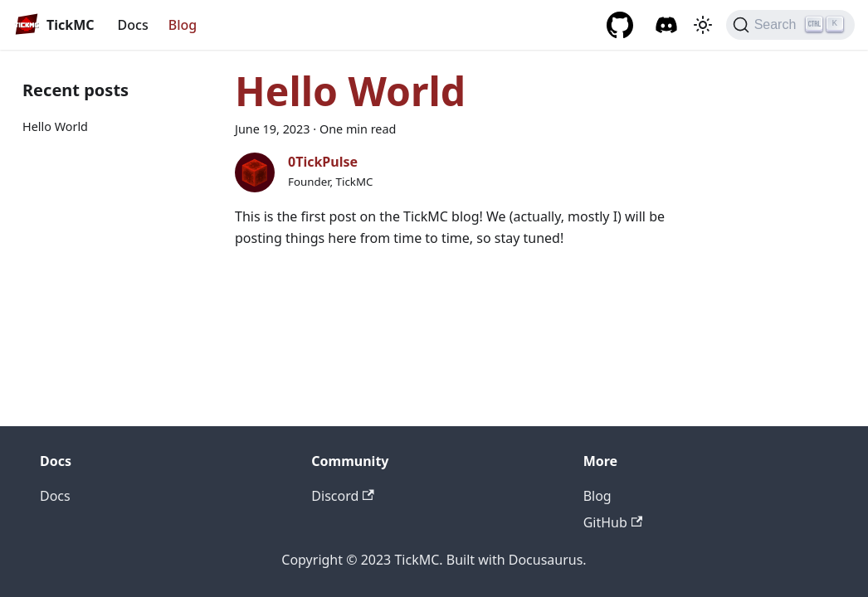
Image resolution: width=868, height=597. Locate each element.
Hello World (55, 126)
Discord (342, 496)
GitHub (613, 522)
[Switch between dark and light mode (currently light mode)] (703, 25)
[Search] (790, 25)
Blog (183, 25)
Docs (133, 25)
